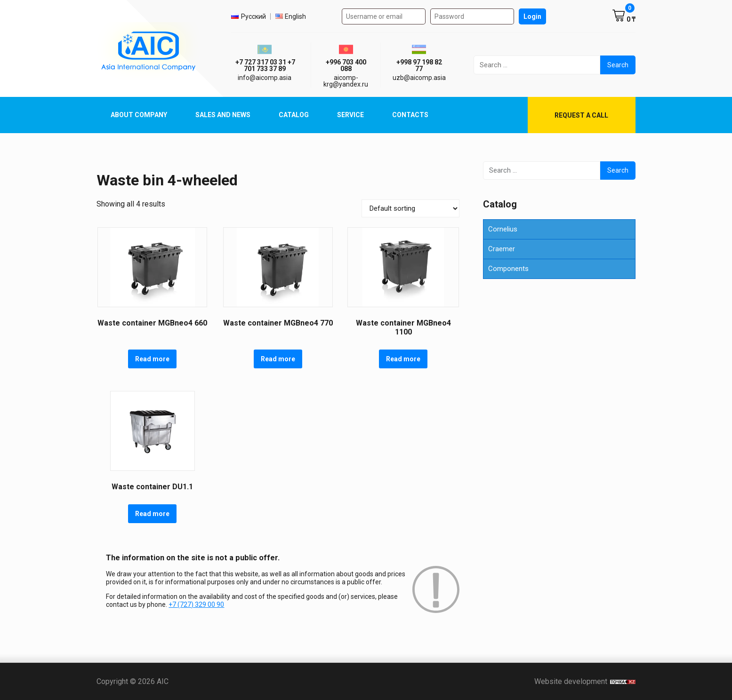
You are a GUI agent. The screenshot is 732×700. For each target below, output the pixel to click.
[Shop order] (410, 208)
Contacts (410, 115)
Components (508, 269)
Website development (585, 681)
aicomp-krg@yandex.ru (346, 81)
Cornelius (503, 229)
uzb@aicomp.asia (419, 78)
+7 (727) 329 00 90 (196, 605)
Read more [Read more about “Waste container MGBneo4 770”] (278, 359)
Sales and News (223, 115)
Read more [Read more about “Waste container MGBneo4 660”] (152, 359)
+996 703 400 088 (346, 65)
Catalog (294, 115)
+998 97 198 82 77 (419, 65)
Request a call (581, 115)
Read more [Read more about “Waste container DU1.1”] (152, 514)
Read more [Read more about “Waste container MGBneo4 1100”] (403, 359)
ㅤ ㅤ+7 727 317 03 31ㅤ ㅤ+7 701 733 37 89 (265, 65)
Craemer (502, 249)
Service (350, 115)
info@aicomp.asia (265, 78)
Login (532, 16)
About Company (139, 115)
